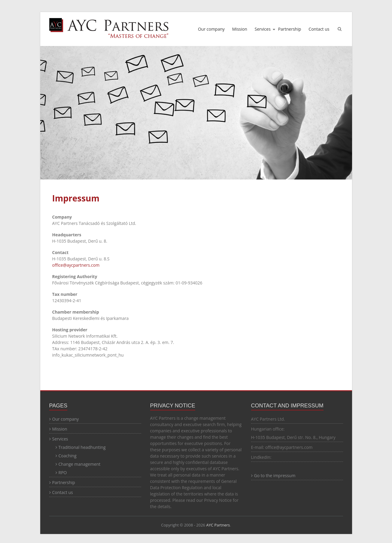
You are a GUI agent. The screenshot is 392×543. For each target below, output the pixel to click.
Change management (80, 464)
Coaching (68, 456)
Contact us (319, 29)
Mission (240, 29)
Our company (211, 29)
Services (263, 29)
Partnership (290, 29)
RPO (63, 472)
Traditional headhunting (82, 447)
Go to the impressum (275, 476)
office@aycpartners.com (76, 265)
